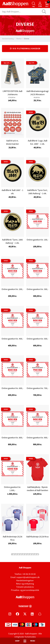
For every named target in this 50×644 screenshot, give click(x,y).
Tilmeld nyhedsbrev (25, 587)
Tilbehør (19, 39)
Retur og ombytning (25, 584)
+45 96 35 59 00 (29, 574)
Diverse (27, 39)
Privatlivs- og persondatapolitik (25, 590)
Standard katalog (8, 39)
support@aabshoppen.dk (28, 577)
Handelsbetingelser (25, 581)
